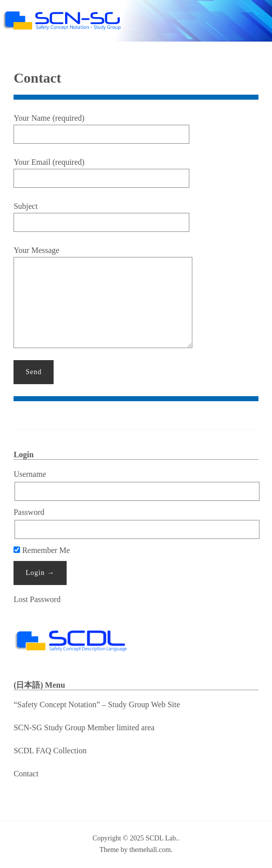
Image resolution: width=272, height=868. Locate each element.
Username (30, 474)
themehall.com (150, 850)
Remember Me (42, 550)
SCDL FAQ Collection (50, 751)
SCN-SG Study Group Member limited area (84, 728)
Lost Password (37, 599)
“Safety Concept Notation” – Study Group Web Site (97, 704)
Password (29, 512)
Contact (26, 774)
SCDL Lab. (162, 838)
